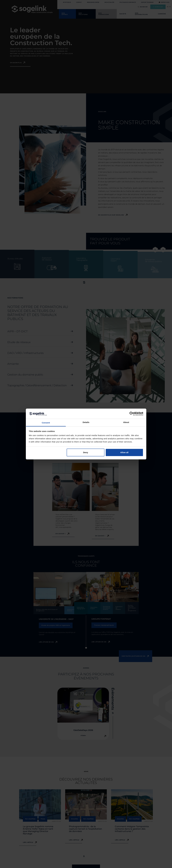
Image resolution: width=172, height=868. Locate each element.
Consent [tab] (46, 423)
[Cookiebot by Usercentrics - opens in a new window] (132, 414)
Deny (86, 452)
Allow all (124, 452)
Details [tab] (86, 422)
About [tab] (126, 422)
